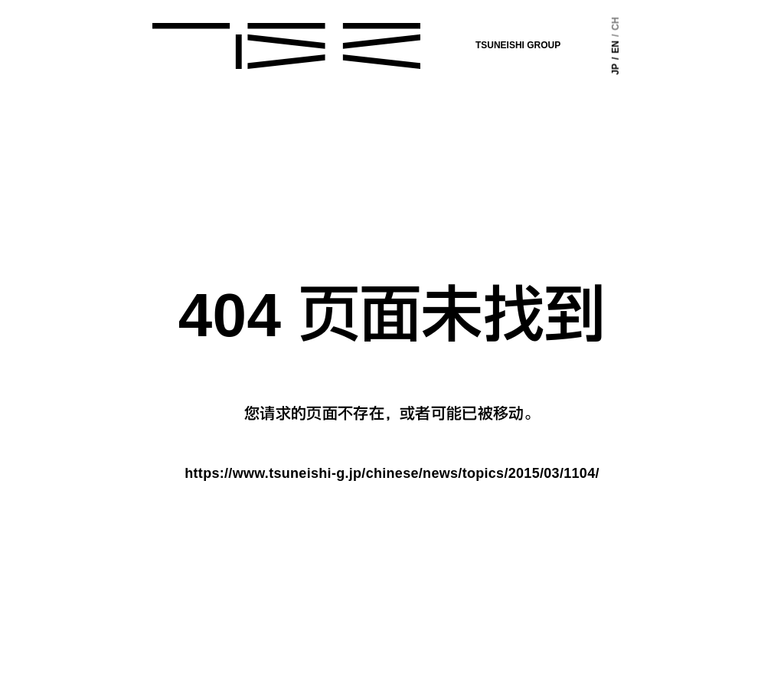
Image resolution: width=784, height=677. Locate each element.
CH (603, 29)
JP (603, 67)
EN (603, 50)
